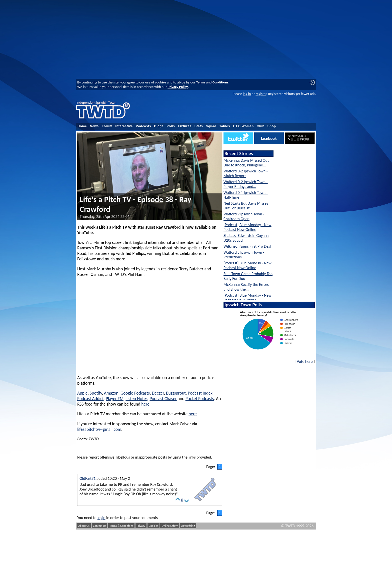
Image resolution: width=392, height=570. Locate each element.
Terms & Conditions (121, 526)
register (261, 94)
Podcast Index (200, 393)
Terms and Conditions (212, 82)
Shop (272, 126)
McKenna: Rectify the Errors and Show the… (246, 287)
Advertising (188, 526)
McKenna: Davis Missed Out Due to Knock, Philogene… (246, 163)
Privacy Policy (178, 87)
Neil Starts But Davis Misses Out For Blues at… (246, 206)
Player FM (115, 399)
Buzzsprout (176, 393)
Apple (82, 393)
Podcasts (143, 126)
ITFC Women (243, 126)
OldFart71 (87, 478)
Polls (171, 126)
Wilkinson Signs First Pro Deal (247, 246)
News (94, 126)
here (145, 404)
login (101, 518)
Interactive (124, 126)
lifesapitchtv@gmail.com (99, 429)
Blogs (159, 126)
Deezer (158, 393)
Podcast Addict (90, 399)
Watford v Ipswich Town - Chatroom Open (244, 216)
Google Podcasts (135, 393)
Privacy (141, 526)
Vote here (305, 361)
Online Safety (170, 526)
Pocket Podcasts (200, 399)
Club (261, 126)
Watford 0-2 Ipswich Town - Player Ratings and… (246, 184)
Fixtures (185, 126)
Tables (225, 126)
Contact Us (100, 526)
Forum (107, 126)
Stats (199, 126)
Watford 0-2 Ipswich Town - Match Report (246, 173)
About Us (84, 526)
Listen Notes (136, 399)
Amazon (111, 393)
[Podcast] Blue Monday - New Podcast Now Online (247, 227)
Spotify (96, 393)
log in (247, 94)
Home (82, 126)
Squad (211, 126)
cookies (161, 82)
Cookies (153, 526)
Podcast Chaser (163, 399)
